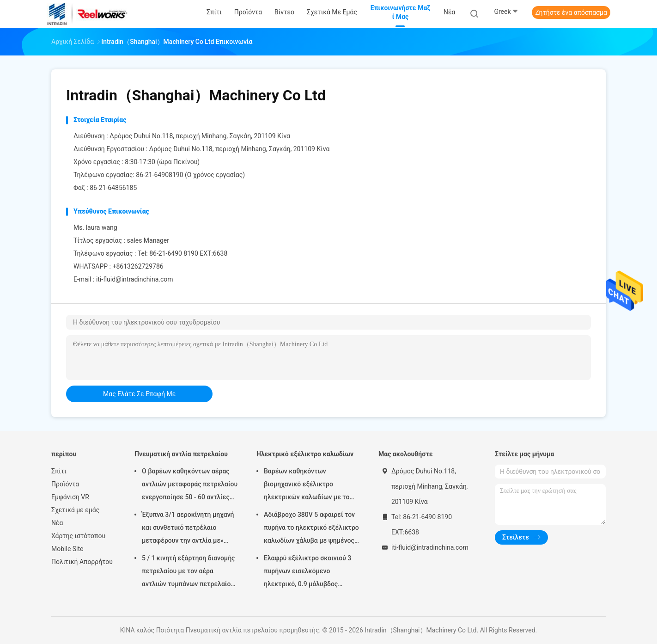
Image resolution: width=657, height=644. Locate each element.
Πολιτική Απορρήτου (82, 562)
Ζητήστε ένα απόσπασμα (571, 12)
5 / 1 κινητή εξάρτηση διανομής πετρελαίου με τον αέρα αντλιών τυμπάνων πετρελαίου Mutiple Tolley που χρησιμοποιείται (188, 572)
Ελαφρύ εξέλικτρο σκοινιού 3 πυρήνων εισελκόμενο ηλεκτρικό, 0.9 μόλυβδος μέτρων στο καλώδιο (307, 572)
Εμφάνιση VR (70, 497)
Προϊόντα (65, 484)
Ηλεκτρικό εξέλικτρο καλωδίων (305, 454)
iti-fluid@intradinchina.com (135, 279)
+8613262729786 (138, 266)
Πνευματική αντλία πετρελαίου (181, 454)
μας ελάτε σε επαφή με (139, 394)
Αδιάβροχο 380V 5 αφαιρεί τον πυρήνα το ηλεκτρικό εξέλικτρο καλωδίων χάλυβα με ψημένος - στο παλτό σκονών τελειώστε (311, 529)
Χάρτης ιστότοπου (78, 536)
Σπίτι (59, 471)
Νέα (57, 523)
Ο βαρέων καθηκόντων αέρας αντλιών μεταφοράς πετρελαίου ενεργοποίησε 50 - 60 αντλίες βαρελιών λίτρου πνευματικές (190, 485)
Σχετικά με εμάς (75, 510)
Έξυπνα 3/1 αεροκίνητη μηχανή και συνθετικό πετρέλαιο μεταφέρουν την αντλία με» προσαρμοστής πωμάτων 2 (188, 529)
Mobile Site (67, 549)
